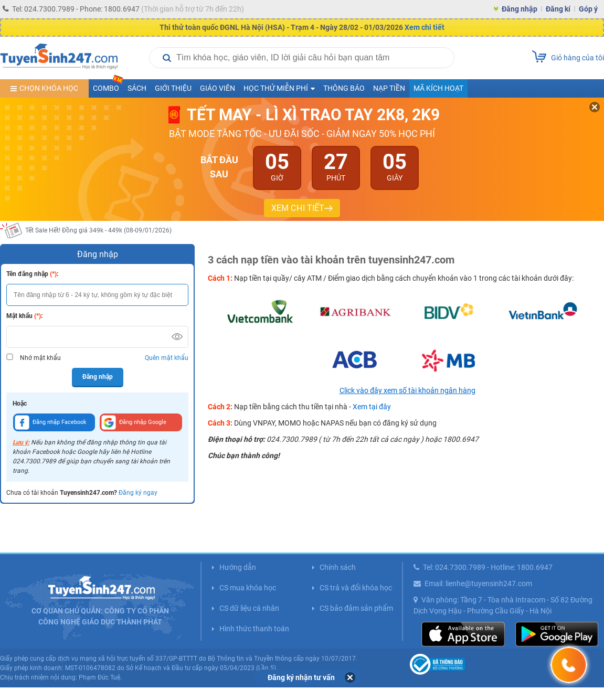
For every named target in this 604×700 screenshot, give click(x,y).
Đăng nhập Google (134, 422)
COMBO (108, 86)
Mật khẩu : (24, 316)
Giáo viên (218, 88)
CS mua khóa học (248, 588)
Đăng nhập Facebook (51, 422)
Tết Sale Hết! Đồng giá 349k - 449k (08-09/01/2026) (98, 230)
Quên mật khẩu (167, 358)
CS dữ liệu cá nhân (249, 608)
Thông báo (344, 88)
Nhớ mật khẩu (40, 358)
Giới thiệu (173, 88)
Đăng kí (558, 9)
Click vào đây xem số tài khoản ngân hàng (407, 390)
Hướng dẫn (238, 567)
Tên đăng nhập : (32, 274)
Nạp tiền (389, 88)
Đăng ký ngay (138, 493)
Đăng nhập (520, 9)
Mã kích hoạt (438, 88)
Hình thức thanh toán (254, 629)
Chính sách (338, 567)
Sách (137, 88)
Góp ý (588, 9)
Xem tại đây (372, 407)
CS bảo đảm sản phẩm (356, 608)
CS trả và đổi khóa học (356, 588)
